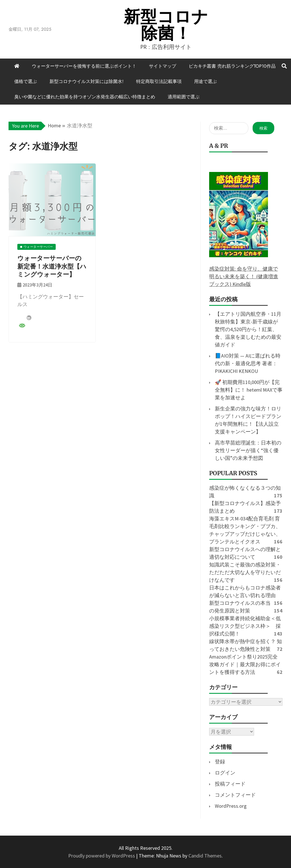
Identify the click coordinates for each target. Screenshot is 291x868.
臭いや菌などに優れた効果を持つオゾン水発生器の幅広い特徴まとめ (85, 97)
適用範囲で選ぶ (184, 97)
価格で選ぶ (26, 81)
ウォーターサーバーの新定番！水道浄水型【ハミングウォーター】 (52, 266)
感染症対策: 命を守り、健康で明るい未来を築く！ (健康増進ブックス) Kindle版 (244, 276)
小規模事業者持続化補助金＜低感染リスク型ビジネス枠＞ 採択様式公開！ (245, 626)
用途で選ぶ (205, 81)
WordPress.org (231, 806)
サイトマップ (163, 66)
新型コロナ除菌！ (166, 25)
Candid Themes (205, 856)
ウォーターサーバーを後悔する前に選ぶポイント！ (84, 66)
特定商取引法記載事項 (159, 81)
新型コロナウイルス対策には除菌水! (87, 81)
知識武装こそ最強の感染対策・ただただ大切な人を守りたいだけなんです (245, 572)
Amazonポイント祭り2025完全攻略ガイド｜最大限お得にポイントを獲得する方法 (245, 664)
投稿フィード (230, 784)
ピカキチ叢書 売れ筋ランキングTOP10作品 (232, 66)
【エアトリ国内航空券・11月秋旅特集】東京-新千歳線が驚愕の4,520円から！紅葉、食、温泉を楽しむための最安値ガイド (248, 329)
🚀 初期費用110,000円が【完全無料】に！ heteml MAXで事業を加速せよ (249, 390)
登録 (220, 762)
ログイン (225, 773)
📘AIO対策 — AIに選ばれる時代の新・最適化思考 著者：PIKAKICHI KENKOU (248, 363)
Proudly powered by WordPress (102, 856)
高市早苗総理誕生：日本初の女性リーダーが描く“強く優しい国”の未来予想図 (248, 450)
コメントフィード (235, 795)
